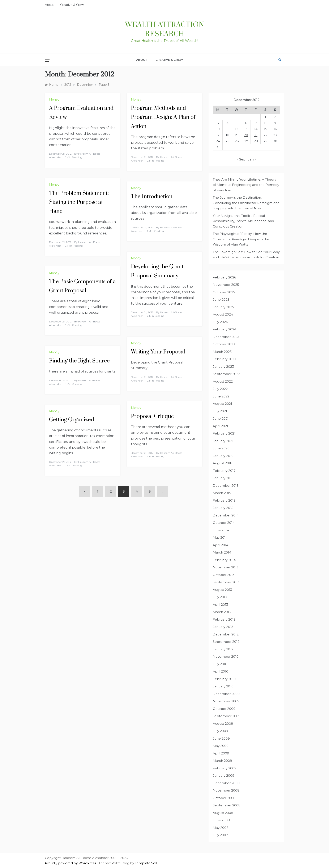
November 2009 (226, 701)
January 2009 (224, 776)
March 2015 (222, 493)
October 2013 (224, 575)
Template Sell (146, 863)
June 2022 (221, 396)
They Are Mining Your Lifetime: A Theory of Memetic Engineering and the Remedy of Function (246, 185)
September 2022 (226, 374)
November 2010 (226, 656)
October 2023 (224, 344)
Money (54, 100)
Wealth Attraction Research (165, 30)
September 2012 (226, 642)
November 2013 (226, 567)
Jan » (252, 159)
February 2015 (224, 500)
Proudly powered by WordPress (71, 863)
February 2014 (224, 560)
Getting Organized (72, 420)
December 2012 (226, 634)
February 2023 (224, 359)
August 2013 (222, 590)
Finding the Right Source (79, 361)
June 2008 (221, 820)
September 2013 (226, 582)
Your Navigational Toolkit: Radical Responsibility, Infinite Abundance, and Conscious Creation (243, 221)
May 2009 (221, 746)
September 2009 (227, 716)
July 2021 (220, 411)
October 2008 (224, 798)
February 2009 (225, 768)
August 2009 (223, 724)
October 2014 (224, 523)
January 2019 (223, 456)
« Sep (241, 159)
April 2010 (221, 671)
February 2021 (224, 433)
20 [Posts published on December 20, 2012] (246, 135)
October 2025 (224, 292)
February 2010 (224, 679)
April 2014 (221, 545)
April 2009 (221, 753)
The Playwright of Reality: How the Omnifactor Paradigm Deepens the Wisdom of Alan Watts (241, 239)
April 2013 (220, 605)
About (49, 5)
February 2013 (224, 619)
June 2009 (221, 738)
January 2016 (223, 478)
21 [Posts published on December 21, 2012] (256, 135)
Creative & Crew (72, 5)
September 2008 (227, 805)
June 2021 (221, 418)
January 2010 (223, 686)
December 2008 (226, 783)
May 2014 (220, 537)
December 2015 (226, 486)
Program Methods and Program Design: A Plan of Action (163, 117)
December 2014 (226, 515)
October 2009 (224, 709)
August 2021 (222, 404)
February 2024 (225, 329)
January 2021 (223, 441)
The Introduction (152, 197)
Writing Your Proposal (158, 352)
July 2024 (220, 322)
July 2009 (220, 731)
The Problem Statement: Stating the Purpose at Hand (79, 202)
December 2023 (226, 337)
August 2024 (223, 314)
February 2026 (224, 277)
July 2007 (220, 835)
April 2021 (220, 426)
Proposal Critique (152, 416)
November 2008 (226, 790)
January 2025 (223, 307)
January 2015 (223, 508)
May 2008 (221, 828)
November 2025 (226, 285)
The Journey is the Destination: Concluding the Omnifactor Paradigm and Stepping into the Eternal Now (246, 203)
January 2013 (223, 627)
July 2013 (220, 597)
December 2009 (226, 694)
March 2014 (222, 552)
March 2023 (222, 352)
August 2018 (223, 463)
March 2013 (222, 612)
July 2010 (220, 664)
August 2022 (223, 381)
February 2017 (224, 471)
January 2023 (223, 367)
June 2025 (221, 299)
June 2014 (221, 530)
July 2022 (220, 389)
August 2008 (223, 813)
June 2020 (221, 448)
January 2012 (223, 649)
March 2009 (222, 761)
